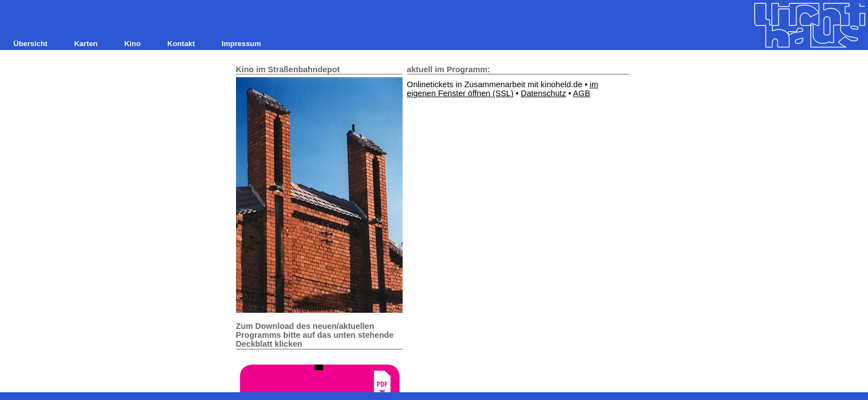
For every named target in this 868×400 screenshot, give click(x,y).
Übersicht (30, 44)
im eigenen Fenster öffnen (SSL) (503, 89)
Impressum (241, 44)
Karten (86, 44)
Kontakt (181, 44)
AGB (582, 93)
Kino (133, 44)
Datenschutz (543, 93)
